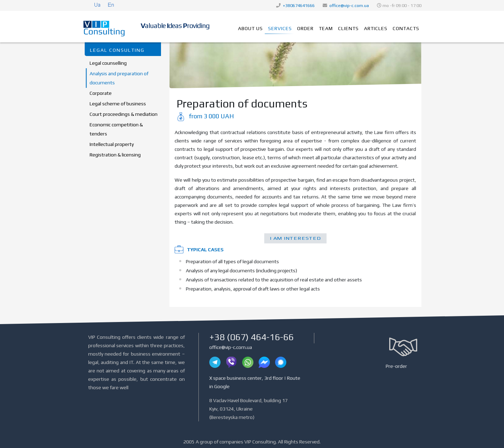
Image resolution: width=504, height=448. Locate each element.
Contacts (406, 28)
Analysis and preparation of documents (119, 78)
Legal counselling (108, 63)
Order (305, 28)
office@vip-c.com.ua (349, 5)
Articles (376, 28)
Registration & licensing (115, 155)
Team (326, 28)
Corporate (101, 93)
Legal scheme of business (118, 104)
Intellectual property (112, 144)
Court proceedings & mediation (124, 114)
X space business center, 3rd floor (246, 378)
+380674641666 (299, 5)
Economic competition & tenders (116, 129)
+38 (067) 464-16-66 (251, 337)
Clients (348, 28)
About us (250, 28)
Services (280, 28)
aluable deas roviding (175, 26)
